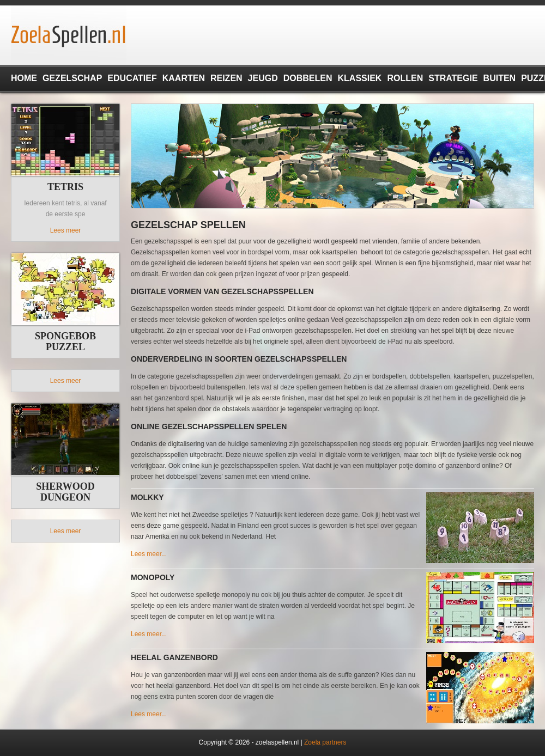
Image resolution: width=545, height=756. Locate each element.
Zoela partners (325, 742)
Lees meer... (149, 554)
